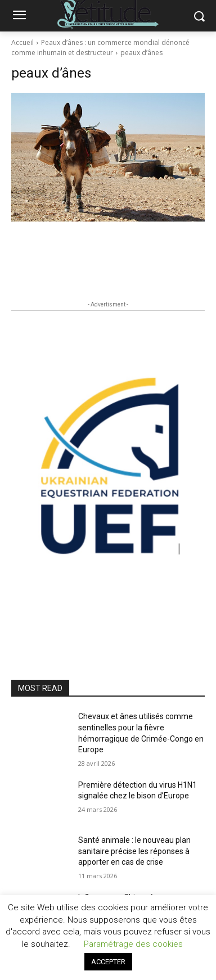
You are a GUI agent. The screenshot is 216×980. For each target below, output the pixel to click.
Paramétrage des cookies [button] (133, 944)
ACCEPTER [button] (108, 962)
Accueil (22, 42)
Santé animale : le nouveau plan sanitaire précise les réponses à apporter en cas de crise (134, 851)
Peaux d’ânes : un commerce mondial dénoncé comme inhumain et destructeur (100, 48)
